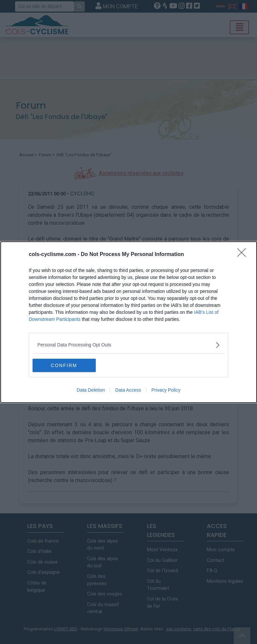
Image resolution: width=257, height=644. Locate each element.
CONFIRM (64, 365)
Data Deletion (91, 390)
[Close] (244, 255)
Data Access (128, 390)
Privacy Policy (166, 390)
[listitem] (129, 345)
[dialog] (129, 322)
